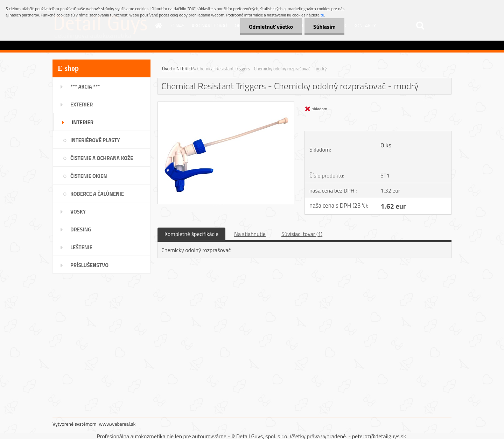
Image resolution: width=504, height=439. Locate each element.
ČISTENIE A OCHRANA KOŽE (102, 158)
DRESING (81, 229)
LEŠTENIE (81, 247)
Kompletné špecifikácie (191, 234)
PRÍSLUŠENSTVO (89, 265)
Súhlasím (324, 27)
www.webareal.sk (117, 424)
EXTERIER (82, 104)
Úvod (167, 69)
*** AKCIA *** (85, 87)
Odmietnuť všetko (271, 27)
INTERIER (83, 122)
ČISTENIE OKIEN (89, 176)
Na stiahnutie (250, 234)
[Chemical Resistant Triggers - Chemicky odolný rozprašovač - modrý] (226, 105)
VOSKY (78, 212)
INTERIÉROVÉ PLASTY (95, 140)
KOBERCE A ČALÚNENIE (97, 194)
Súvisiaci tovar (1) (302, 234)
